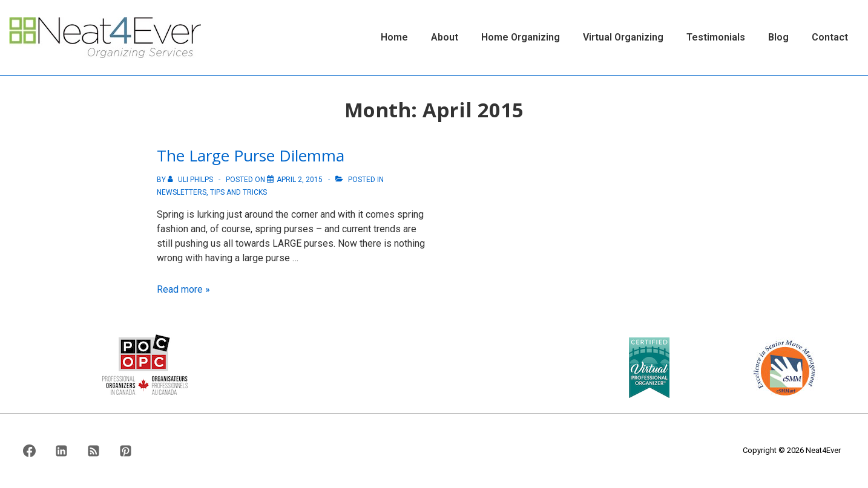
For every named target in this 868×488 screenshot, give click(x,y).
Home (394, 37)
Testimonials (716, 37)
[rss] (94, 451)
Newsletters (182, 192)
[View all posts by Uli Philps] (191, 180)
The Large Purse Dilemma (251, 155)
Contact (830, 37)
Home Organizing (521, 37)
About (445, 37)
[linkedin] (62, 451)
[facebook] (30, 451)
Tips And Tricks (238, 192)
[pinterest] (125, 451)
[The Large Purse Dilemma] (300, 180)
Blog (778, 37)
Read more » (183, 289)
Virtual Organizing (623, 37)
